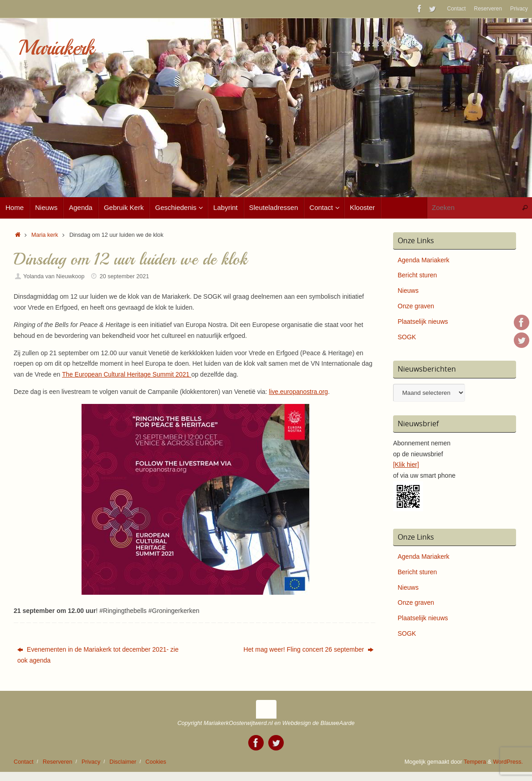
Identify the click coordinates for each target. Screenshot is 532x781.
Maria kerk (45, 235)
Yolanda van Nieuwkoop (54, 276)
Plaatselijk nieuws (423, 322)
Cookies (156, 762)
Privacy (519, 9)
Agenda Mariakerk (424, 260)
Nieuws (408, 291)
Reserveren (488, 9)
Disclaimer (123, 762)
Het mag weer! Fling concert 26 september (309, 649)
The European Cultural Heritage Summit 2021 (128, 374)
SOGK (407, 337)
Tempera (475, 762)
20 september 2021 (125, 276)
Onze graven (416, 306)
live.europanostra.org (299, 392)
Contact (457, 9)
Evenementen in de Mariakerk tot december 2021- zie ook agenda (98, 655)
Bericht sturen (417, 275)
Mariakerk (56, 48)
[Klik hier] (406, 465)
